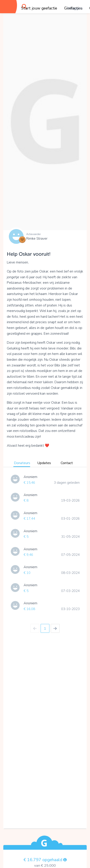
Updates (44, 463)
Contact (67, 463)
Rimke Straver (37, 239)
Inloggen (75, 8)
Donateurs (22, 463)
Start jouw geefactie (39, 8)
